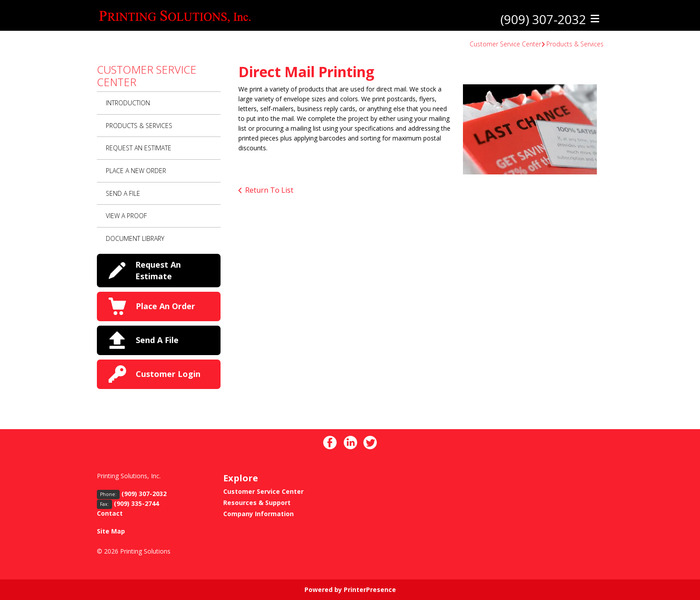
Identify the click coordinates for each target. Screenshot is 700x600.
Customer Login (168, 374)
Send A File (123, 193)
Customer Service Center (505, 44)
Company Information (258, 514)
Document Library (135, 238)
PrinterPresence (370, 590)
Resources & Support (257, 503)
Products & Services (575, 44)
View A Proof (126, 216)
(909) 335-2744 (136, 503)
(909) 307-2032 (543, 19)
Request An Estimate (139, 148)
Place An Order (165, 306)
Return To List (269, 190)
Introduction (128, 103)
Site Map (111, 531)
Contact (110, 513)
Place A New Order (136, 171)
